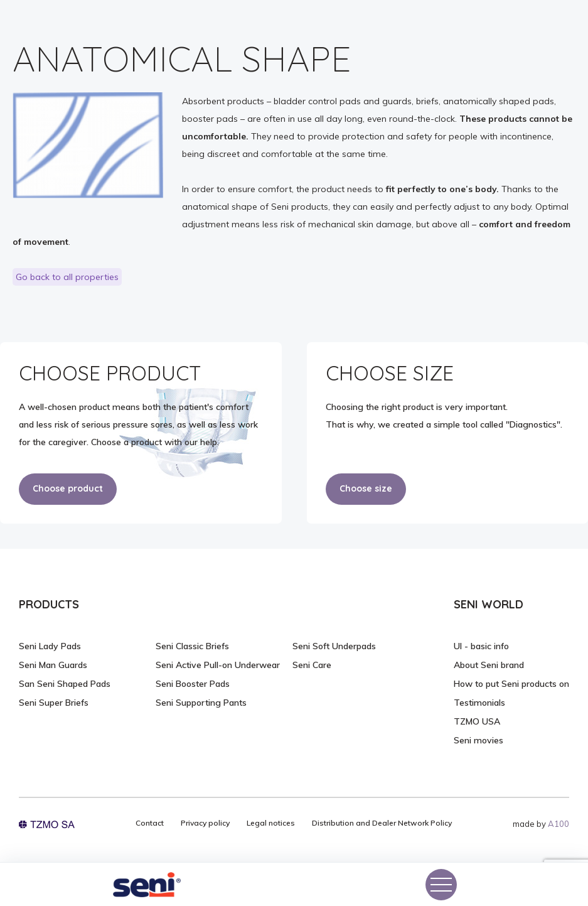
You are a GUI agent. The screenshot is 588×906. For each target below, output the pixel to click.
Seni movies (478, 740)
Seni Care (312, 665)
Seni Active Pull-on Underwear (218, 665)
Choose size (366, 488)
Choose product (68, 488)
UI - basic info (481, 646)
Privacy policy (205, 823)
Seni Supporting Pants (201, 703)
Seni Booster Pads (193, 684)
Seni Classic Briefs (192, 646)
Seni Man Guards (53, 665)
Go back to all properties (67, 277)
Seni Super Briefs (54, 703)
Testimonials (479, 703)
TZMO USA (477, 721)
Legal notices (271, 823)
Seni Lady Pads (50, 646)
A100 (559, 824)
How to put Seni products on (511, 684)
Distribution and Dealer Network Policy (382, 823)
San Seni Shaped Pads (65, 684)
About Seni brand (489, 665)
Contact (150, 823)
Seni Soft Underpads (334, 646)
